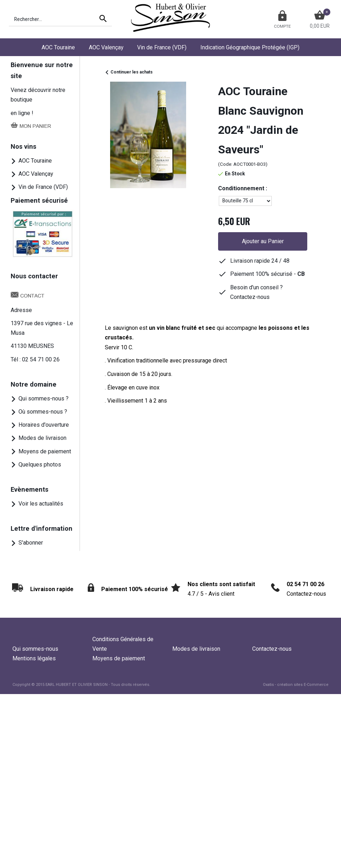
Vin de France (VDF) (162, 47)
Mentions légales (34, 658)
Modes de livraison (42, 438)
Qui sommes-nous (35, 649)
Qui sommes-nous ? (44, 398)
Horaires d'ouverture (44, 425)
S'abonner (31, 543)
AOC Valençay (106, 47)
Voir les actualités (41, 504)
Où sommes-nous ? (43, 412)
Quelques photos (40, 465)
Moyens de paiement (45, 451)
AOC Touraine (58, 47)
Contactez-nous (272, 649)
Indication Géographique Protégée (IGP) (250, 47)
